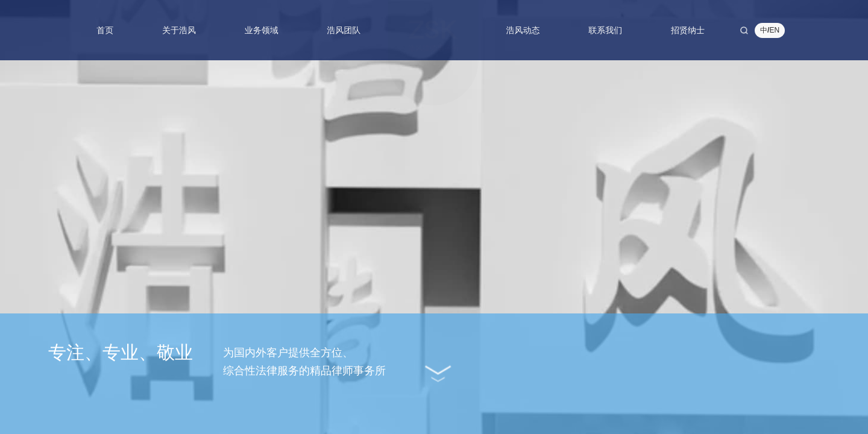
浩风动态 (523, 30)
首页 (105, 30)
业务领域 (262, 30)
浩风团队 (344, 30)
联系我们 (605, 30)
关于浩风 (179, 30)
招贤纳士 (688, 30)
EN (774, 30)
